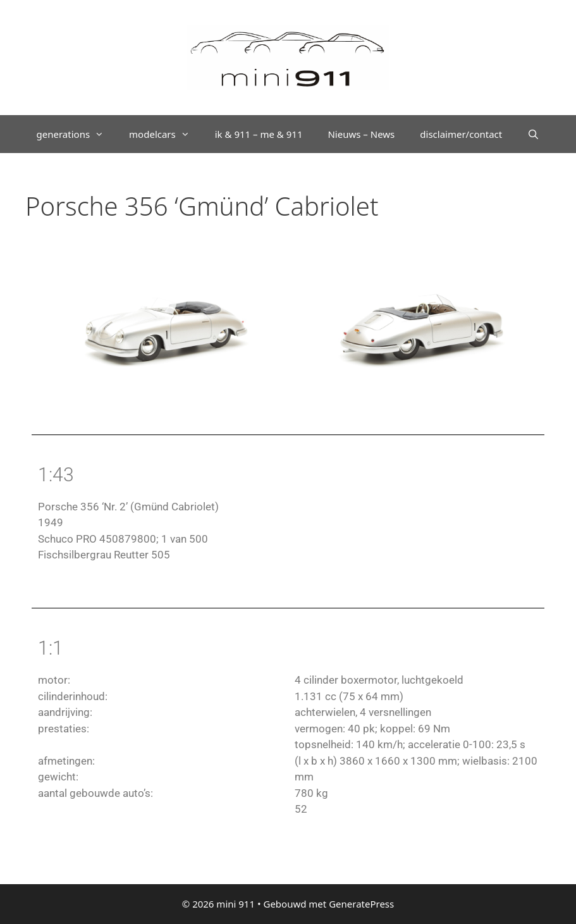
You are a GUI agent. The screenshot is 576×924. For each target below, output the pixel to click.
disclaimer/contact (461, 134)
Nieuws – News (361, 134)
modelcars (166, 134)
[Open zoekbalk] (533, 134)
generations (77, 134)
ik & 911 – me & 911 (259, 134)
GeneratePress (361, 904)
